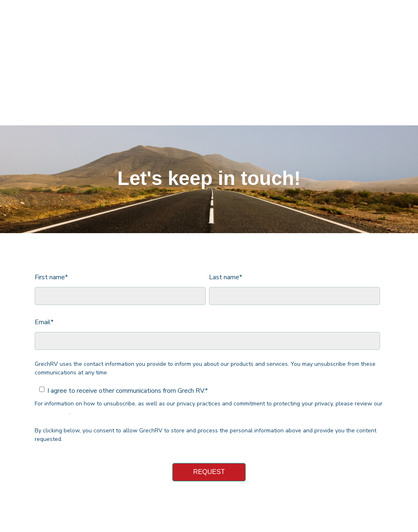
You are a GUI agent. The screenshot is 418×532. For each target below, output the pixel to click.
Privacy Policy (52, 364)
